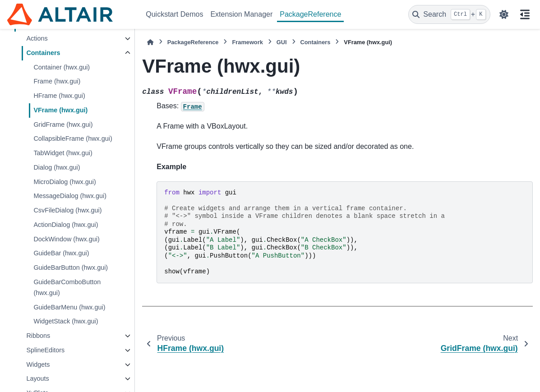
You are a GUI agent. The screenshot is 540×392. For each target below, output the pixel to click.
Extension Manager (241, 14)
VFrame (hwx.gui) (60, 110)
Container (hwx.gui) (62, 67)
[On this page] (525, 14)
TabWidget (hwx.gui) (63, 153)
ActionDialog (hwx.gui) (66, 225)
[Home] (150, 42)
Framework (247, 42)
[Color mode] (504, 14)
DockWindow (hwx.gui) (66, 239)
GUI (282, 42)
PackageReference (310, 14)
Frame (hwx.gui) (57, 81)
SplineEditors (45, 350)
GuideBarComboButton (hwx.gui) (67, 287)
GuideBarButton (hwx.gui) (71, 267)
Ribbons (38, 336)
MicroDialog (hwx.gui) (65, 182)
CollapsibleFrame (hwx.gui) (73, 138)
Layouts (37, 378)
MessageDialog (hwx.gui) (70, 196)
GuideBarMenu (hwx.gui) (69, 307)
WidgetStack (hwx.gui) (66, 321)
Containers (43, 53)
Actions (37, 38)
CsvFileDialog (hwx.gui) (67, 210)
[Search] (449, 14)
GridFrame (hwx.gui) (63, 125)
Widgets (38, 364)
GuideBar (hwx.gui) (61, 253)
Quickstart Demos (174, 14)
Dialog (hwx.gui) (57, 167)
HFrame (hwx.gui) (59, 96)
